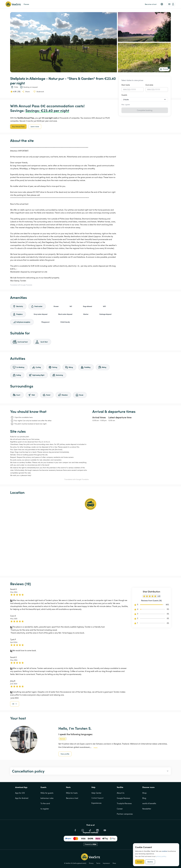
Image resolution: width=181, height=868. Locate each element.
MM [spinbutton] (125, 90)
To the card (45, 815)
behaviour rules (47, 810)
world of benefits (149, 815)
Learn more (35, 126)
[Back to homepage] (13, 4)
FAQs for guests (47, 805)
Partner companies (125, 826)
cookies (164, 851)
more (96, 759)
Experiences (96, 815)
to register (45, 820)
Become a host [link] (151, 4)
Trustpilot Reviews (124, 815)
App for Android (22, 810)
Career (120, 820)
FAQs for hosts (72, 805)
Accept (140, 862)
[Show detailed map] (90, 535)
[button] (162, 4)
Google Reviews (123, 810)
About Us (121, 805)
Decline (150, 862)
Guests (124, 95)
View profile (65, 766)
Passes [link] (26, 4)
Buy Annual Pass (18, 126)
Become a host (72, 810)
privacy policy (161, 856)
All (15, 716)
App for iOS (20, 805)
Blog (144, 810)
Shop (144, 805)
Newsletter (147, 820)
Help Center (96, 805)
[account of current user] (171, 4)
